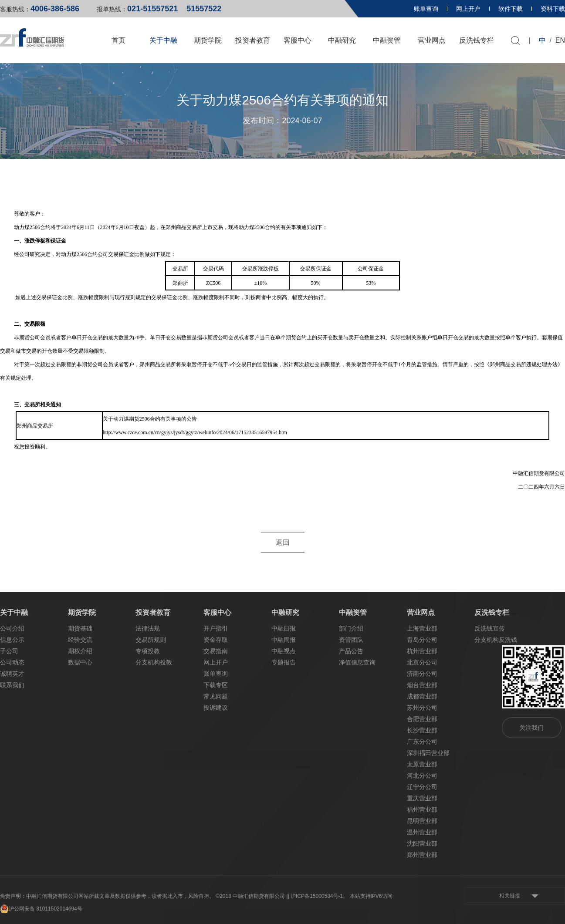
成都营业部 (422, 696)
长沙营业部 (422, 730)
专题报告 (284, 662)
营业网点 (432, 40)
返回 (283, 543)
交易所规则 (151, 640)
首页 (118, 40)
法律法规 (148, 628)
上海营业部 (422, 628)
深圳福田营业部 (428, 753)
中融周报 (284, 640)
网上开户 (468, 9)
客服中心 (298, 40)
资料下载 (553, 9)
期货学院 (208, 40)
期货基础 (80, 628)
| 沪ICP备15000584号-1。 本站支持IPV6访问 (340, 896)
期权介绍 (80, 651)
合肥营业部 (422, 719)
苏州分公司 (422, 708)
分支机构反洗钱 (496, 640)
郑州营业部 (422, 855)
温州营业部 (422, 832)
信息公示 (12, 640)
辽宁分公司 (422, 787)
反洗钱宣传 (490, 628)
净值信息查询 (357, 662)
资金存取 (216, 640)
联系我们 (12, 685)
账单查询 (426, 9)
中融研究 (342, 40)
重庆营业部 (422, 798)
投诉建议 (216, 708)
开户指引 (216, 628)
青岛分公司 (422, 640)
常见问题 (216, 696)
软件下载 (511, 9)
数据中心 (80, 662)
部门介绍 (351, 628)
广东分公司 (422, 742)
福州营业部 (422, 809)
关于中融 (163, 40)
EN (560, 40)
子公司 (9, 651)
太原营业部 (422, 764)
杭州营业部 (422, 651)
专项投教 (148, 651)
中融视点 (284, 651)
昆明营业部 (422, 821)
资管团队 (351, 640)
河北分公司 (422, 776)
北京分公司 (422, 662)
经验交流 (80, 640)
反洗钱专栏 (477, 40)
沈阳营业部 (422, 843)
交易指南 (216, 651)
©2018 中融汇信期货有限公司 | (252, 896)
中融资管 (387, 40)
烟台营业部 (422, 685)
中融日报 (284, 628)
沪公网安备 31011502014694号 (41, 909)
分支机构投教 (154, 662)
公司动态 (12, 662)
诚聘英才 (12, 674)
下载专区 (216, 685)
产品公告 (351, 651)
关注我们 (531, 728)
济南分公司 (422, 674)
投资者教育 (253, 40)
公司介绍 (12, 628)
